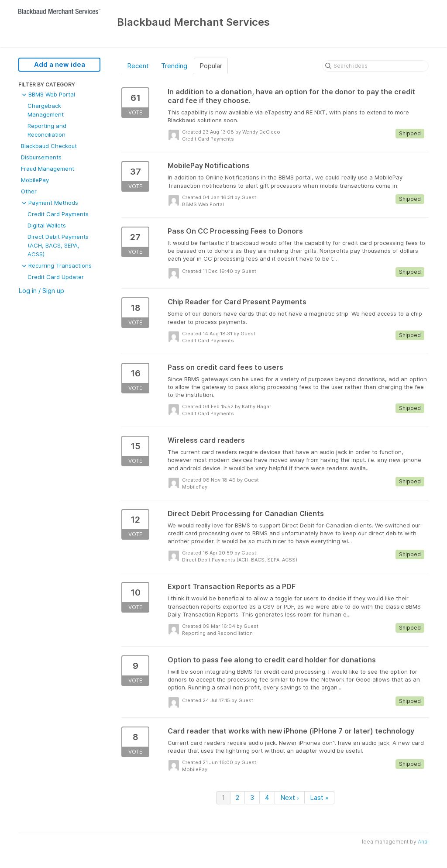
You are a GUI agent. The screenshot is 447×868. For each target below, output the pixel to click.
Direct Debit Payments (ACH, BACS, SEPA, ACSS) (58, 245)
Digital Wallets (47, 225)
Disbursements (41, 157)
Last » (319, 797)
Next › (290, 797)
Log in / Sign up (41, 291)
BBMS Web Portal (48, 94)
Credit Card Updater (56, 277)
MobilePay (35, 180)
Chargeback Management (46, 110)
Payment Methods (50, 203)
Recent (138, 66)
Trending (174, 66)
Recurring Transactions (56, 265)
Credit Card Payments (58, 214)
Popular (211, 66)
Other (29, 191)
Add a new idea (60, 64)
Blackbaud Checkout (49, 146)
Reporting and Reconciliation (47, 130)
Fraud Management (48, 169)
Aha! (423, 842)
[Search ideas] (375, 66)
